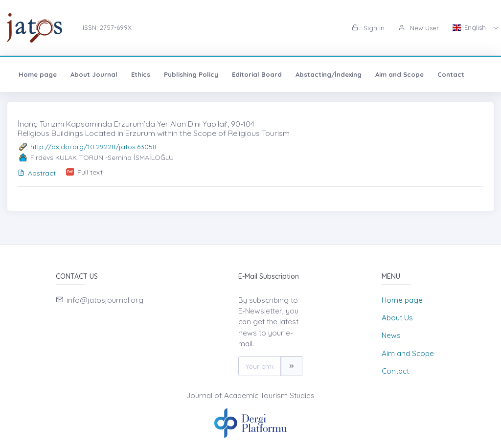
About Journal (94, 74)
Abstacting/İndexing (329, 74)
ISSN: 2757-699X (107, 27)
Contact (451, 74)
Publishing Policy (191, 74)
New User (419, 28)
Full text (90, 172)
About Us (397, 318)
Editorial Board (257, 74)
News (391, 335)
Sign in (368, 28)
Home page (38, 74)
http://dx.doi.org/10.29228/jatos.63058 (93, 147)
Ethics (141, 74)
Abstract (37, 173)
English (470, 27)
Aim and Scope (399, 74)
